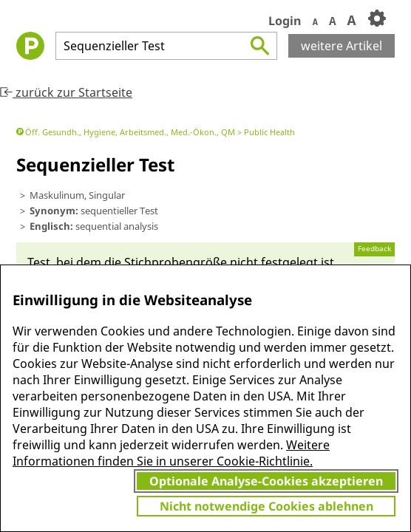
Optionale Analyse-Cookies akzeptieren (266, 481)
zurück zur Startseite (66, 92)
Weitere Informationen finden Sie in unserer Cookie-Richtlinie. (171, 453)
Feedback (374, 249)
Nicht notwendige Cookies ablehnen (266, 506)
